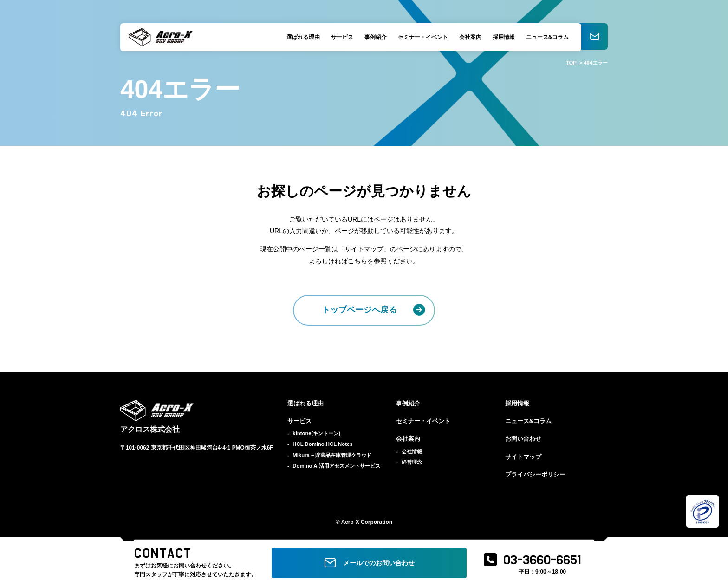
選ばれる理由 (301, 37)
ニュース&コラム (546, 37)
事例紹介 (374, 37)
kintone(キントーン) (316, 433)
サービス (340, 37)
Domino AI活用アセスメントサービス (336, 466)
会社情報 (412, 451)
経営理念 (412, 462)
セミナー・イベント (421, 37)
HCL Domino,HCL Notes (322, 444)
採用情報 (502, 37)
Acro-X (350, 522)
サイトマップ (364, 249)
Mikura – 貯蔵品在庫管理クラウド (332, 455)
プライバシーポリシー (535, 475)
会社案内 (468, 37)
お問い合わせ (523, 439)
